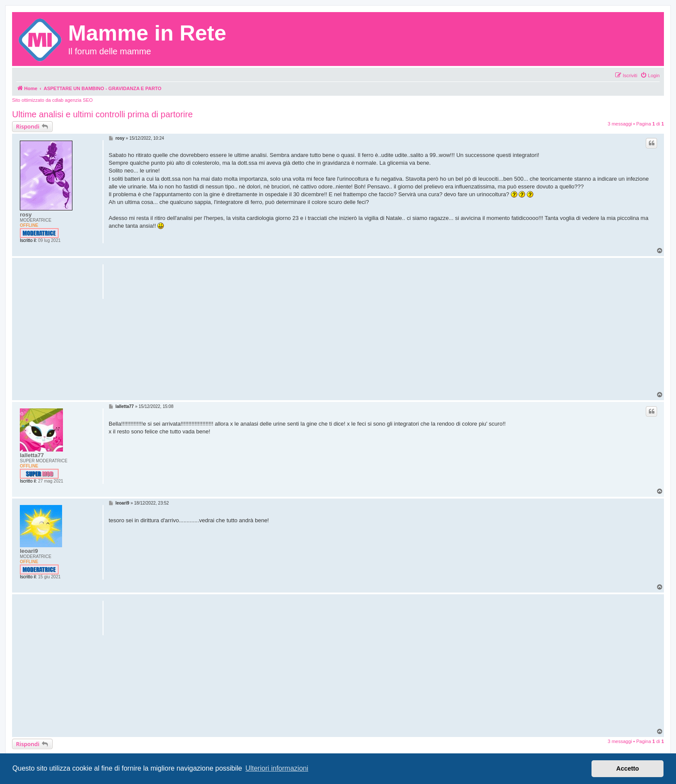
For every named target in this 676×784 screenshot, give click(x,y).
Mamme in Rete (147, 33)
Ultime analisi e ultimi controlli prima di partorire (102, 114)
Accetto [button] (627, 768)
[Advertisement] (384, 331)
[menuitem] (650, 75)
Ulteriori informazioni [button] (277, 768)
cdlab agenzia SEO (72, 100)
